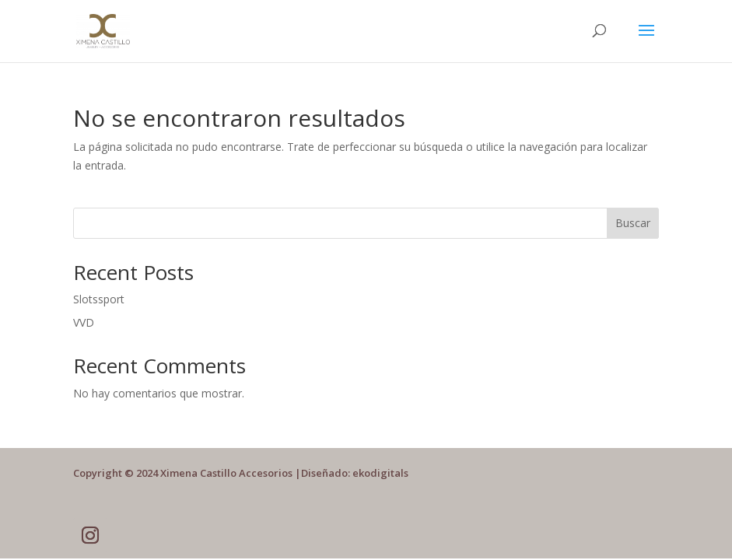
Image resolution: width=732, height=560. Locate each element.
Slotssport (99, 299)
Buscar (633, 223)
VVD (84, 322)
